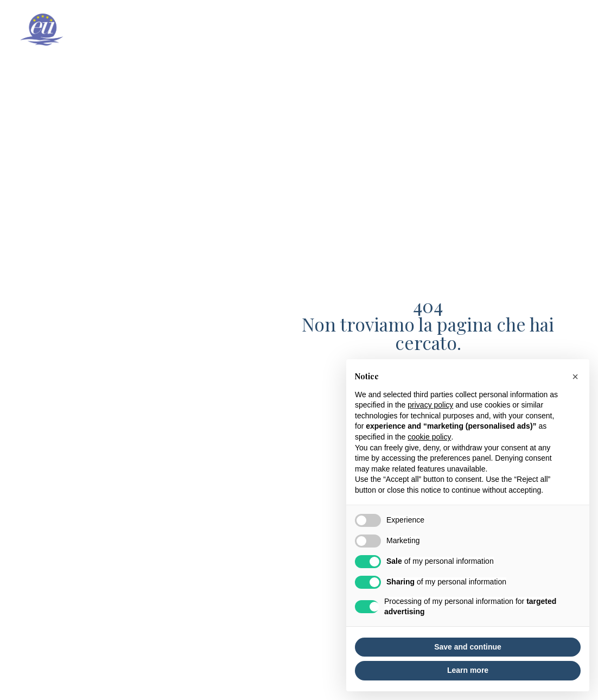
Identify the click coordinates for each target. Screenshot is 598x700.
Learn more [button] (468, 670)
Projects (427, 30)
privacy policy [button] (430, 405)
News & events (494, 30)
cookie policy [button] (429, 437)
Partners (562, 30)
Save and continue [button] (468, 647)
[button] (575, 377)
